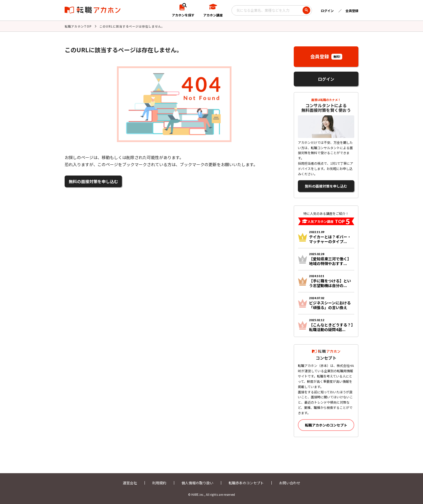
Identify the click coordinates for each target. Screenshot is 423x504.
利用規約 (159, 483)
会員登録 (352, 11)
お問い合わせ (290, 483)
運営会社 (130, 483)
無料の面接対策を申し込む (93, 181)
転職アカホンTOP (78, 26)
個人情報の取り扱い (197, 483)
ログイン (327, 11)
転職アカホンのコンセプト (326, 425)
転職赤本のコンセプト (246, 483)
